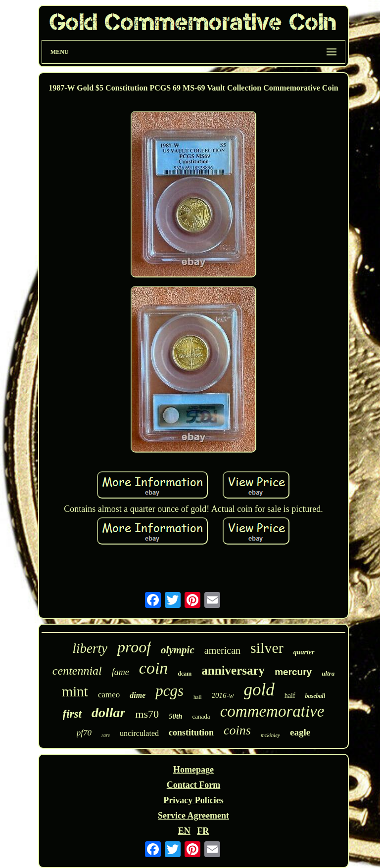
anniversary (233, 670)
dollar (108, 712)
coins (237, 730)
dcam (185, 674)
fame (120, 672)
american (222, 650)
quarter (304, 652)
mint (75, 691)
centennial (77, 671)
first (72, 714)
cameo (109, 695)
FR (203, 831)
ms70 (147, 714)
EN (184, 831)
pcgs (169, 691)
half (290, 696)
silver (267, 648)
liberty (90, 648)
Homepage (193, 770)
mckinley (270, 735)
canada (201, 716)
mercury (293, 672)
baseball (315, 696)
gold (259, 690)
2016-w (223, 695)
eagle (300, 732)
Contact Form (193, 785)
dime (138, 695)
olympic (178, 650)
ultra (328, 673)
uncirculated (139, 733)
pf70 (84, 733)
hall (198, 697)
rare (106, 735)
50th (176, 716)
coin (154, 668)
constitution (191, 732)
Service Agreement (193, 816)
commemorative (272, 711)
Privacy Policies (193, 800)
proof (134, 647)
